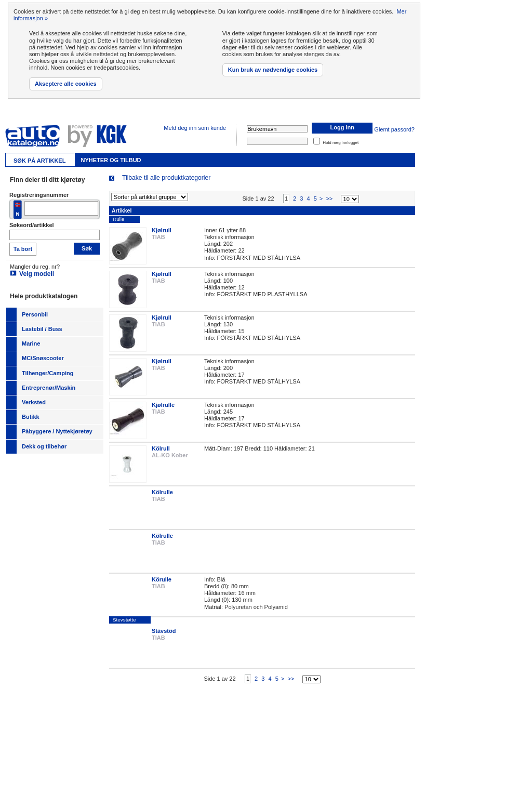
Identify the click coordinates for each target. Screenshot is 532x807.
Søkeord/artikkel (32, 225)
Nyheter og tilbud (111, 160)
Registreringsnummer (39, 195)
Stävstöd (164, 636)
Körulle (162, 585)
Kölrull (161, 454)
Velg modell (37, 274)
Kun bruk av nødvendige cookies (273, 70)
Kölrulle (162, 497)
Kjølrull (162, 235)
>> (329, 204)
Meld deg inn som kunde (195, 128)
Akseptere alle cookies (66, 84)
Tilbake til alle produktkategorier (166, 178)
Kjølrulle (163, 410)
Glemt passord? (394, 129)
